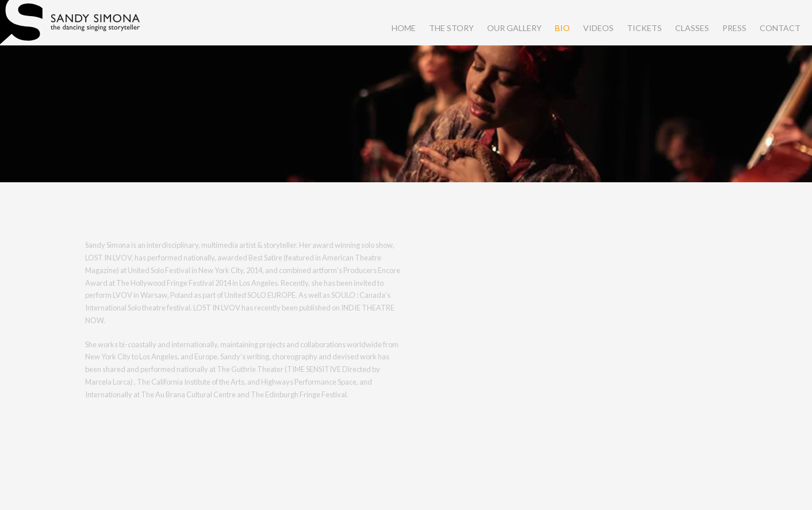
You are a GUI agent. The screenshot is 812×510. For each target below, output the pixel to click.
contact (780, 28)
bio (562, 28)
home (404, 28)
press (734, 28)
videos (598, 28)
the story (451, 28)
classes (692, 28)
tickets (644, 28)
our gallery (514, 28)
